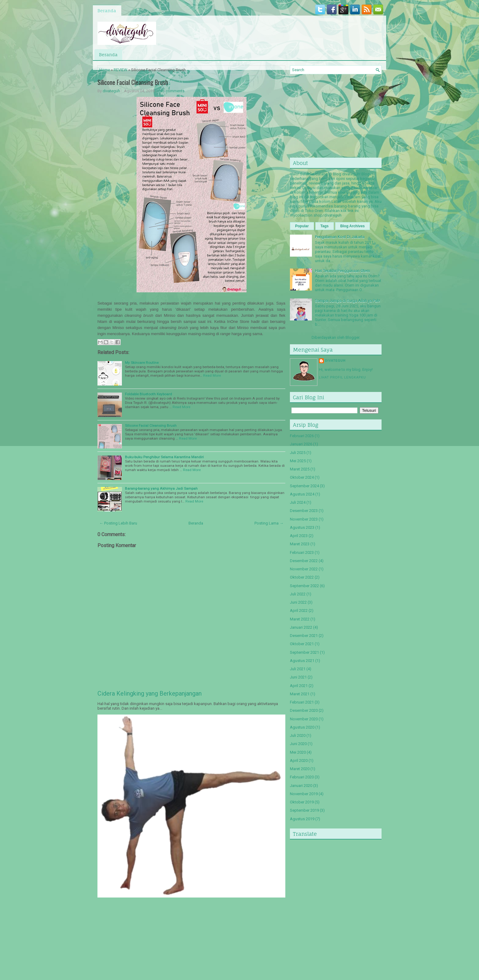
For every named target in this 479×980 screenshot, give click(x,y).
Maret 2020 (300, 769)
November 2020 (304, 719)
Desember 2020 (304, 710)
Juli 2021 (298, 669)
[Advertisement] (143, 939)
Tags (325, 226)
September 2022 (304, 586)
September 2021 (304, 652)
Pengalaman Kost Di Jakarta (340, 237)
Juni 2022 (298, 602)
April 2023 (299, 536)
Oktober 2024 (302, 477)
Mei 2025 (298, 461)
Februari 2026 (302, 436)
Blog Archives (353, 226)
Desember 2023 (304, 511)
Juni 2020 (298, 744)
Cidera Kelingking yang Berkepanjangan (150, 693)
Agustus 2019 (302, 819)
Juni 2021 (298, 677)
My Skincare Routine (142, 363)
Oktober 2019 (302, 802)
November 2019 (304, 794)
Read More (212, 375)
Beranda (107, 11)
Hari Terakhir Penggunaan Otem (342, 271)
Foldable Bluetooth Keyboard (148, 394)
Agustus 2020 (302, 727)
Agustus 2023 (302, 527)
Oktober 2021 (302, 644)
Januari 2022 (301, 627)
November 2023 (304, 519)
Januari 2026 (301, 444)
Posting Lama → (269, 523)
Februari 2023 (302, 552)
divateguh (111, 91)
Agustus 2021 (302, 661)
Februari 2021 (302, 702)
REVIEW (121, 70)
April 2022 (299, 611)
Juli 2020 (298, 735)
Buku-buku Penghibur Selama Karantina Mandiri (164, 457)
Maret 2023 (300, 544)
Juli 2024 (298, 502)
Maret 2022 (300, 619)
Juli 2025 (298, 453)
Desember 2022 (304, 561)
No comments (172, 91)
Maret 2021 (300, 694)
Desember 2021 (304, 636)
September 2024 (304, 486)
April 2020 (299, 761)
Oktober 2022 (302, 577)
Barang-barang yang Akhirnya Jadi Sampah (161, 488)
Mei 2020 (298, 752)
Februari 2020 (302, 777)
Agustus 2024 (302, 494)
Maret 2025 (300, 469)
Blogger (352, 337)
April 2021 (299, 686)
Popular (302, 226)
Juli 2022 (298, 594)
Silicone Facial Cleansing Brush (133, 82)
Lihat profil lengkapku (342, 377)
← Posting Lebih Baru (118, 523)
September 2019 (304, 810)
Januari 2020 (301, 786)
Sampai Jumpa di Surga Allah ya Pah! (347, 301)
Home (105, 70)
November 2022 (304, 569)
